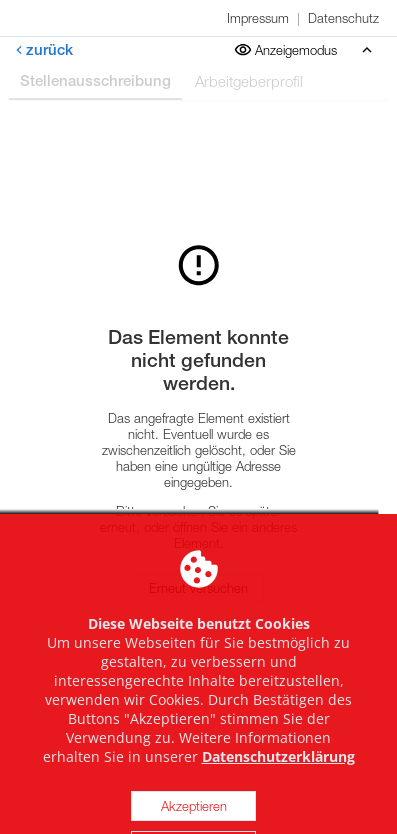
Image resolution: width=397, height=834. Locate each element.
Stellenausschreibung (95, 80)
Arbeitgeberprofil (249, 81)
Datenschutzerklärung (278, 793)
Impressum (258, 18)
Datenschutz (343, 18)
